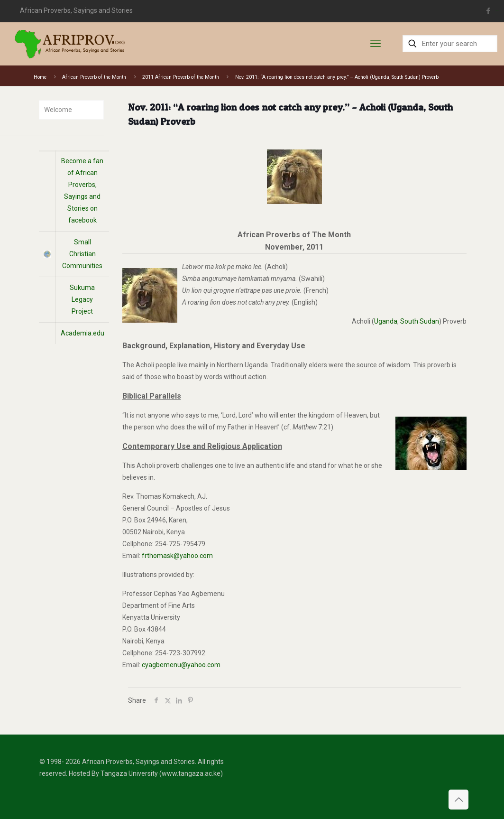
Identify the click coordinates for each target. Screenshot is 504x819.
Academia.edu (82, 333)
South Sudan (420, 321)
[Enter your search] (450, 44)
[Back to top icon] (458, 800)
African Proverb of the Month (94, 77)
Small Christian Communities (82, 254)
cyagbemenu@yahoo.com (181, 665)
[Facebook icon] (488, 11)
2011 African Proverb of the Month (181, 77)
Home (40, 77)
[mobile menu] (376, 44)
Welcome (58, 110)
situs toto (497, 11)
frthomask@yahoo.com (177, 556)
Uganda (386, 321)
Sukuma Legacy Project (82, 299)
